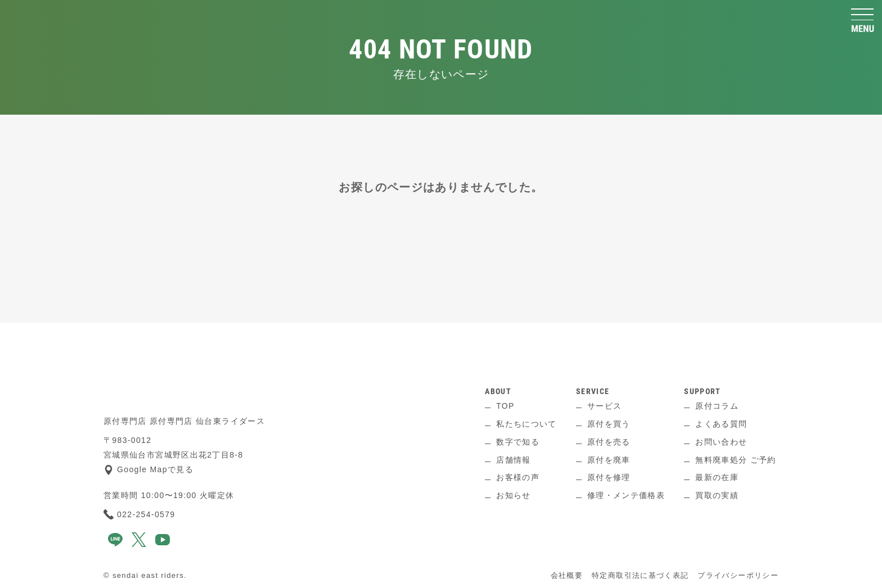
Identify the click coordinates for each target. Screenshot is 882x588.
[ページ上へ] (441, 340)
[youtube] (163, 544)
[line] (115, 544)
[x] (139, 544)
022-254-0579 (139, 514)
